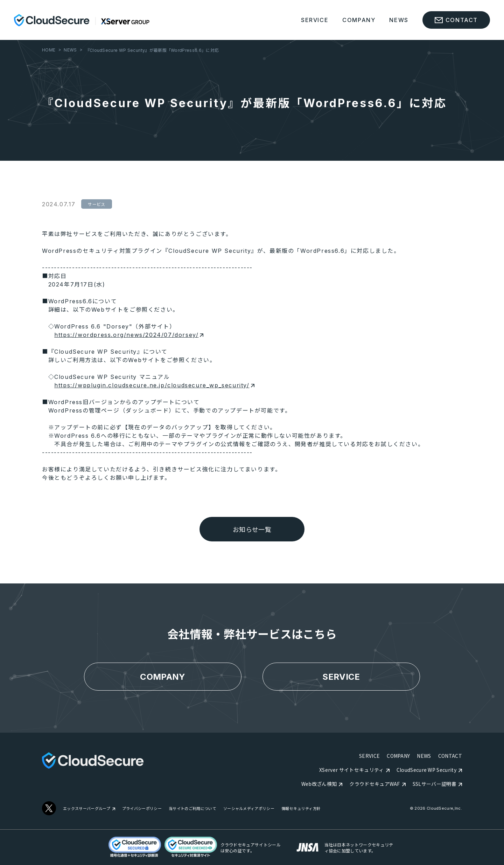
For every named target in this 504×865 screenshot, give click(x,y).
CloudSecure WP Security (426, 770)
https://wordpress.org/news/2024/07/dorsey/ (129, 335)
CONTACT (450, 756)
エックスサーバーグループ (87, 809)
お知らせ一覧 (252, 530)
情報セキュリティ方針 (301, 809)
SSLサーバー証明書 (435, 784)
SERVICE (315, 20)
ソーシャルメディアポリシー (249, 809)
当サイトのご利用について (192, 809)
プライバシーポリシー (142, 809)
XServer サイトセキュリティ (351, 770)
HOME (49, 50)
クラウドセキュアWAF (375, 784)
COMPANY (359, 20)
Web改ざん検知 (319, 784)
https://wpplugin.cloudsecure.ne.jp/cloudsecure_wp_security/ (154, 385)
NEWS (399, 20)
